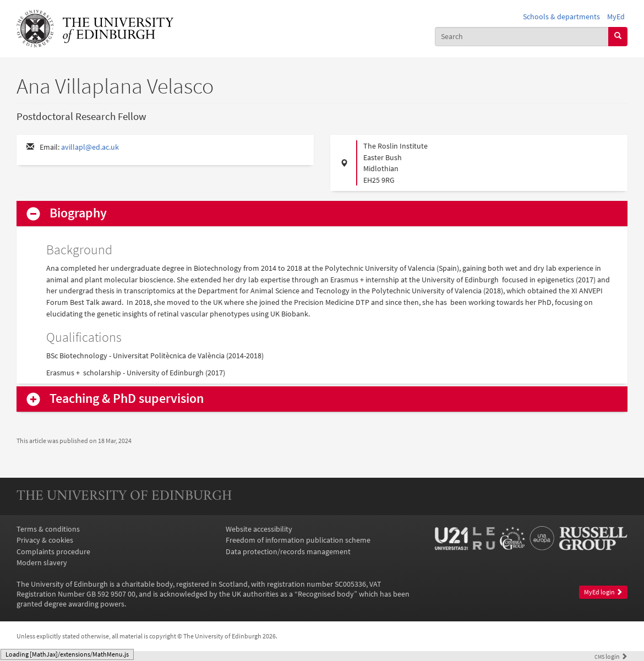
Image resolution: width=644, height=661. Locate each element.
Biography (78, 213)
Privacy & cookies (45, 540)
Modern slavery (42, 562)
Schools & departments (561, 17)
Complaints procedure (53, 551)
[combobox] (522, 37)
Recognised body (326, 594)
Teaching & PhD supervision (127, 399)
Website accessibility (259, 529)
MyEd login (603, 592)
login (611, 657)
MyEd (616, 17)
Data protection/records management (288, 551)
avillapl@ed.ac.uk (90, 147)
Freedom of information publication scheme (298, 540)
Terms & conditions (48, 529)
